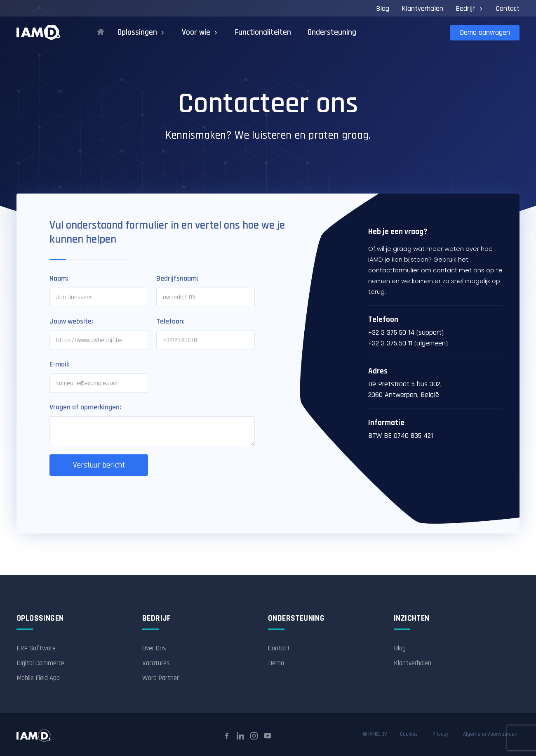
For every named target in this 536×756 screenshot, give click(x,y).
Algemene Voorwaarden (490, 734)
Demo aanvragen (485, 32)
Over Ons (154, 648)
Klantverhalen (422, 8)
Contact (508, 8)
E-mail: (60, 364)
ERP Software (36, 648)
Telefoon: (170, 321)
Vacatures (156, 663)
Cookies (409, 734)
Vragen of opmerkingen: (85, 407)
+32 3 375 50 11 (390, 343)
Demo (276, 663)
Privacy (440, 734)
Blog (383, 8)
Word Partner (161, 678)
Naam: (59, 278)
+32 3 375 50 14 (391, 332)
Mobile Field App (38, 678)
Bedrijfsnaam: (177, 278)
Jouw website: (71, 321)
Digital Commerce (40, 663)
